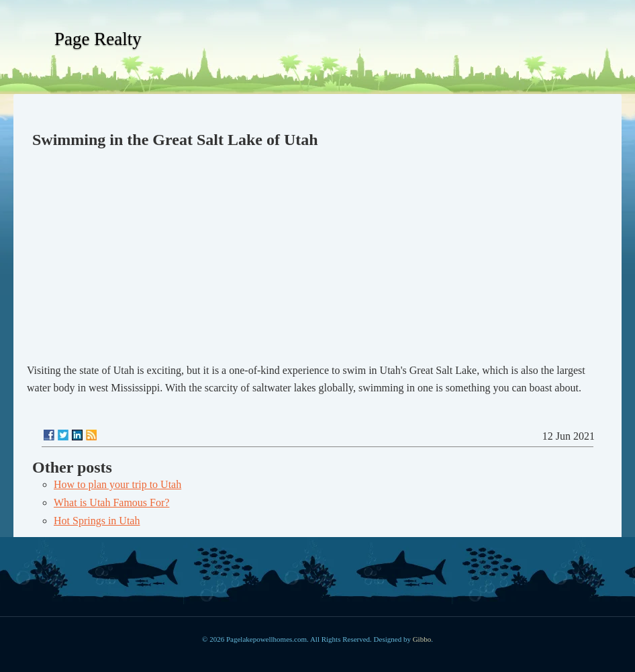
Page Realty (98, 39)
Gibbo (422, 639)
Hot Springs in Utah (97, 521)
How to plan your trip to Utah (117, 484)
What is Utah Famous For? (111, 502)
